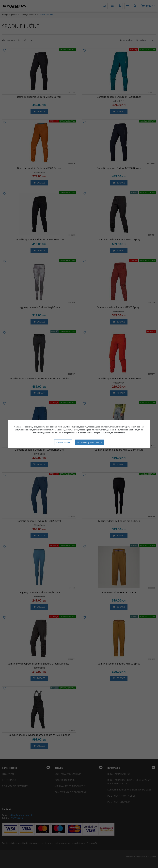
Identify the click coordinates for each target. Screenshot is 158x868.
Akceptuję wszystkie (89, 442)
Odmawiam (63, 442)
